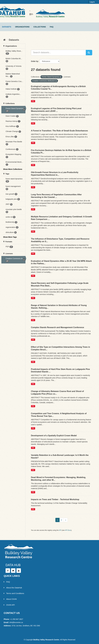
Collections (40, 27)
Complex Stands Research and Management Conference (58, 327)
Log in (92, 2)
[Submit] (89, 53)
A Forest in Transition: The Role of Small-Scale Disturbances (60, 131)
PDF (33, 101)
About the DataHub (13, 588)
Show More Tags (10, 237)
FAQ (52, 27)
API (60, 530)
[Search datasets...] (58, 53)
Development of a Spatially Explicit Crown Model (54, 436)
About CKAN (10, 599)
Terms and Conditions (14, 593)
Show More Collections (13, 169)
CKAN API (9, 605)
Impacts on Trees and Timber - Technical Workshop (55, 499)
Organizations (22, 27)
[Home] (4, 40)
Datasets (7, 27)
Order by (35, 61)
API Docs (68, 530)
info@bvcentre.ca (16, 622)
